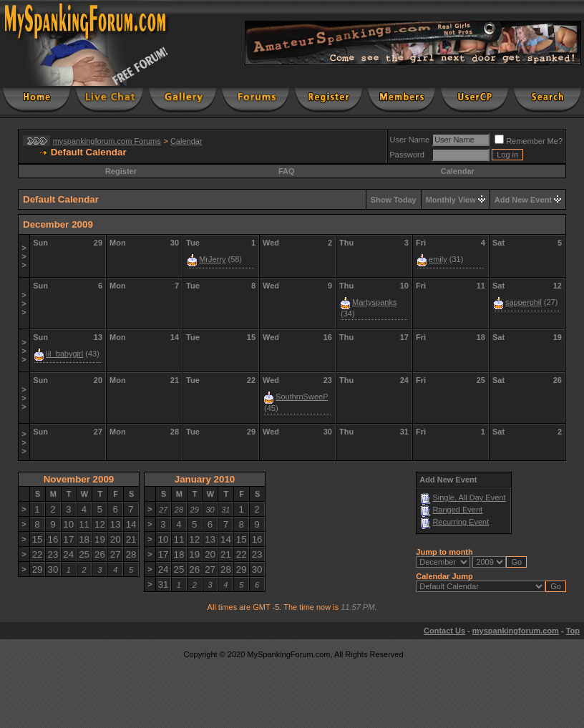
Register (121, 171)
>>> (24, 256)
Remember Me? (529, 141)
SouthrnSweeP (302, 397)
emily (438, 259)
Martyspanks (374, 302)
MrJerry (212, 259)
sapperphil (524, 302)
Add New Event (523, 200)
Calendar (186, 141)
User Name (410, 140)
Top (573, 631)
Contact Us (444, 631)
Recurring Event (461, 522)
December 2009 (58, 224)
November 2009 (79, 479)
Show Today (394, 200)
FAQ (287, 171)
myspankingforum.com (516, 631)
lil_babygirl (64, 354)
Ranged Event (457, 510)
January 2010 (205, 479)
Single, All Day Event (469, 498)
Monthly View (451, 200)
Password (407, 155)
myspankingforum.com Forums (107, 141)
